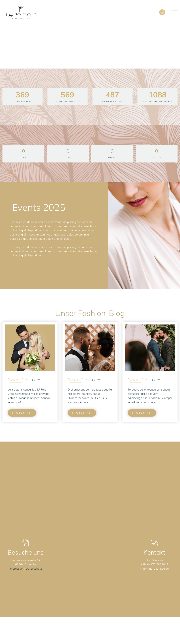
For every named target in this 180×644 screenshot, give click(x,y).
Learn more (22, 413)
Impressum (16, 569)
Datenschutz (34, 569)
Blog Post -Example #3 (9, 375)
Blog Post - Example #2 (69, 375)
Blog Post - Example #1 (129, 375)
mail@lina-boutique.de (154, 569)
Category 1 (75, 380)
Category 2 (15, 380)
